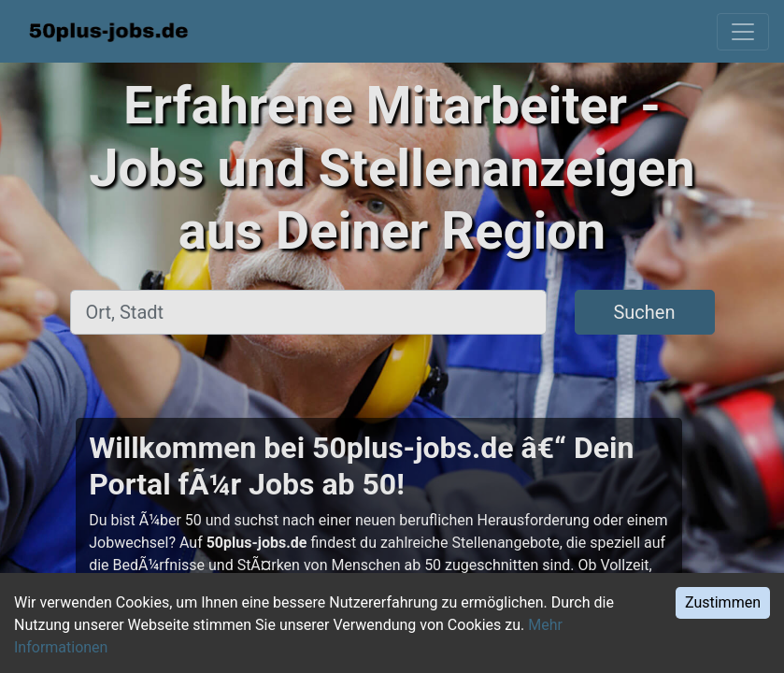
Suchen (644, 312)
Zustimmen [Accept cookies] (723, 602)
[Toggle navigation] (743, 32)
